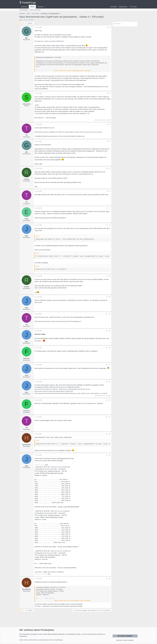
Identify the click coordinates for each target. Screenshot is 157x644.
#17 (109, 417)
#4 (110, 141)
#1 (110, 27)
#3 (110, 124)
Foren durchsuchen (35, 10)
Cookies (40, 634)
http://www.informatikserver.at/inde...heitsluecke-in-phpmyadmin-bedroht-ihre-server (62, 389)
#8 (110, 225)
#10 (109, 297)
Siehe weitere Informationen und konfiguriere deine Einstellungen (41, 640)
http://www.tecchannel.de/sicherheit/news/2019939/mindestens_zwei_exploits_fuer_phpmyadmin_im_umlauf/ (71, 393)
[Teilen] (107, 27)
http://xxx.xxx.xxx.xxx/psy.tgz (60, 467)
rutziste (26, 179)
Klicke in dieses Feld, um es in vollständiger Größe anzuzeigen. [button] (73, 71)
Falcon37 (26, 358)
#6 (110, 191)
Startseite (24, 7)
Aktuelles (41, 7)
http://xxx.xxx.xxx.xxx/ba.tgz (60, 511)
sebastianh (26, 104)
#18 (109, 434)
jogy (26, 236)
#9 (110, 276)
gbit (22, 20)
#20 (109, 579)
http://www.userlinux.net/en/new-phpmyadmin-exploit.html (54, 391)
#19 (109, 455)
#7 (110, 208)
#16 (109, 400)
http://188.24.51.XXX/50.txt (58, 587)
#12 (109, 331)
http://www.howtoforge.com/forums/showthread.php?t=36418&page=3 (58, 321)
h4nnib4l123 (26, 445)
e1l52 (27, 219)
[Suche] (133, 7)
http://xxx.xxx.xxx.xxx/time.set (61, 551)
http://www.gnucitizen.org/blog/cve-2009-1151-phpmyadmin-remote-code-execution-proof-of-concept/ (68, 132)
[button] (45, 7)
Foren (32, 7)
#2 (110, 93)
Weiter (30, 23)
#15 (109, 382)
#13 (109, 348)
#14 (109, 365)
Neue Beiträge (24, 10)
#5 (110, 168)
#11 (109, 314)
